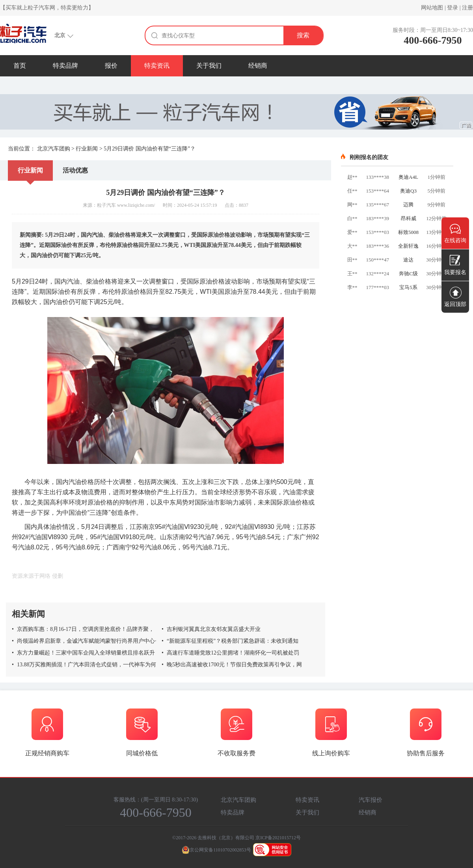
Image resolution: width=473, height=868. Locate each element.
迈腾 (408, 205)
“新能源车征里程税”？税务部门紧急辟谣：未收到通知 (230, 641)
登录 (453, 8)
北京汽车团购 (54, 149)
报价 (111, 66)
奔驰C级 (408, 274)
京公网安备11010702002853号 (216, 850)
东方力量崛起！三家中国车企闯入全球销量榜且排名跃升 (83, 653)
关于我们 (209, 66)
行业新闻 (87, 149)
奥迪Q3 (408, 191)
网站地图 (432, 8)
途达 (408, 260)
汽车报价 (371, 800)
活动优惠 (75, 170)
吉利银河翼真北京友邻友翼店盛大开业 (211, 629)
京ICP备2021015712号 (278, 838)
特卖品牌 (65, 66)
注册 (467, 8)
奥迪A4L (408, 177)
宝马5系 (408, 287)
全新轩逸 (408, 246)
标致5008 (408, 232)
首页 (20, 66)
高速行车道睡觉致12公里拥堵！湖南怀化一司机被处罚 (230, 653)
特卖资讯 (157, 66)
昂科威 (409, 218)
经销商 (258, 66)
